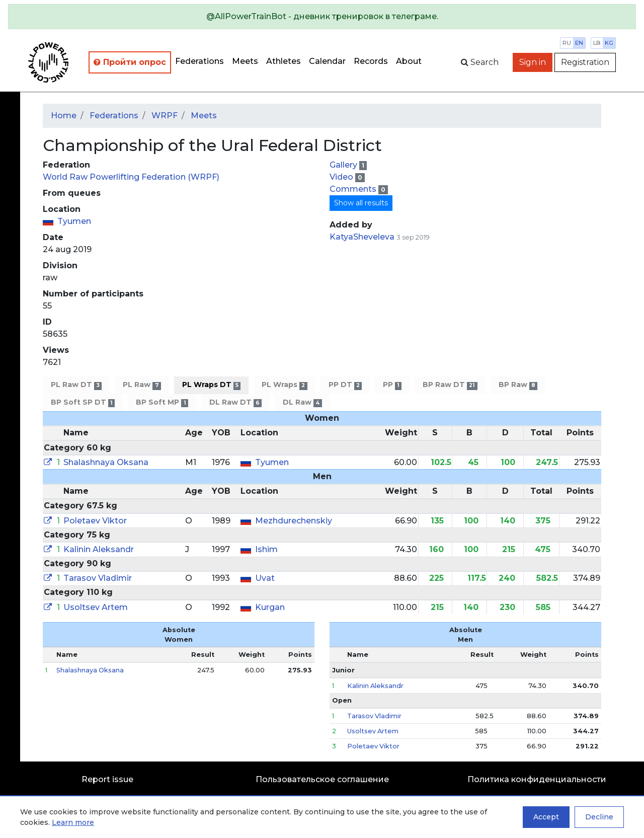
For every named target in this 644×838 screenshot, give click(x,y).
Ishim (266, 549)
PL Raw (142, 385)
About (409, 61)
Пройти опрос (130, 62)
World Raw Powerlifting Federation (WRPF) (131, 177)
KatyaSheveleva (362, 237)
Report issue (107, 779)
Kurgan (270, 607)
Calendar (327, 61)
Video (342, 177)
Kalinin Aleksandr (99, 549)
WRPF (165, 116)
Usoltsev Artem (96, 607)
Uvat (265, 578)
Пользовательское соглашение (322, 779)
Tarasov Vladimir (98, 578)
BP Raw (518, 385)
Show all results (361, 203)
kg (609, 43)
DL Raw (302, 402)
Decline (599, 817)
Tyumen (74, 221)
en (579, 43)
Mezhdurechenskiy (294, 521)
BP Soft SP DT (83, 402)
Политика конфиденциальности (537, 779)
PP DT (345, 385)
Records (371, 61)
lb (597, 43)
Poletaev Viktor (95, 521)
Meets (245, 61)
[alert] (322, 17)
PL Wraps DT (211, 385)
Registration (585, 62)
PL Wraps (284, 385)
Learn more (73, 822)
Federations (199, 61)
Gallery (344, 165)
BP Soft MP (162, 402)
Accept (546, 817)
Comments (354, 189)
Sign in (533, 62)
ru (567, 43)
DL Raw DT (235, 402)
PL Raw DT (76, 385)
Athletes (284, 61)
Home (64, 116)
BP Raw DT (450, 385)
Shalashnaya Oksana (106, 462)
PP (392, 385)
